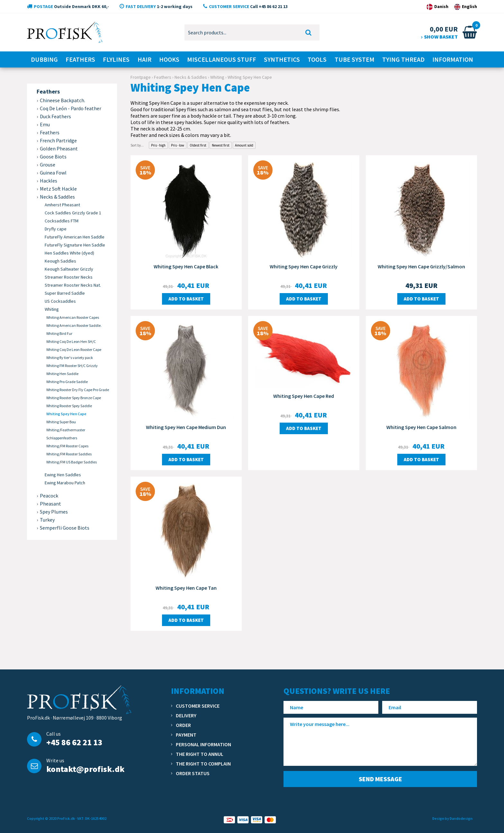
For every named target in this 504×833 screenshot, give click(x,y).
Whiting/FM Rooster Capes (67, 446)
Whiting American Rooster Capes (73, 317)
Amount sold (244, 145)
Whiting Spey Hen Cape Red (304, 396)
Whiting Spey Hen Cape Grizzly (304, 266)
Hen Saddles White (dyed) (69, 253)
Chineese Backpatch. (63, 100)
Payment (186, 735)
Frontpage (141, 77)
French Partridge (58, 140)
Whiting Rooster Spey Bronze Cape (74, 398)
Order (183, 725)
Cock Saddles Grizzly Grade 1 (73, 213)
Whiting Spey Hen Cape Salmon (421, 427)
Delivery (186, 715)
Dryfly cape (56, 229)
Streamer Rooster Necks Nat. (73, 285)
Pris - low (178, 145)
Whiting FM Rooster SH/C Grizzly (72, 366)
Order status (193, 773)
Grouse (48, 165)
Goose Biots (53, 157)
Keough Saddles (60, 261)
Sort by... (137, 145)
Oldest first (198, 145)
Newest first (221, 145)
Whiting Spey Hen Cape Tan (186, 588)
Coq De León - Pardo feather (71, 108)
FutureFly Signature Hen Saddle (75, 245)
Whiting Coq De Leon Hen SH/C (71, 341)
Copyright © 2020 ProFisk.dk (51, 818)
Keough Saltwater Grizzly (69, 269)
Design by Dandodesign (452, 818)
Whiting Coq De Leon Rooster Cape (74, 349)
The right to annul (200, 754)
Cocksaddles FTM (62, 221)
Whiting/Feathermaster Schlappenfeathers (66, 434)
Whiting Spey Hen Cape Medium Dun (186, 427)
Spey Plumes (54, 512)
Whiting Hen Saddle (62, 374)
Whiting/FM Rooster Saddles (69, 454)
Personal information (203, 744)
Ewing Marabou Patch (65, 483)
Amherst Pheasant (62, 205)
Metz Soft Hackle (58, 189)
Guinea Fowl (53, 173)
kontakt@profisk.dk (85, 769)
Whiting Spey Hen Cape (66, 414)
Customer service (198, 706)
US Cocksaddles (60, 301)
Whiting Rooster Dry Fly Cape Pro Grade (78, 390)
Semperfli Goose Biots (65, 528)
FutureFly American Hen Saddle (75, 237)
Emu (45, 124)
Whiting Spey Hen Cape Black (186, 266)
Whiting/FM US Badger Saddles (72, 462)
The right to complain (203, 764)
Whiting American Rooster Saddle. (74, 325)
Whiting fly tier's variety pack (70, 358)
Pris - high (158, 145)
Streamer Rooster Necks (69, 277)
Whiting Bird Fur (59, 333)
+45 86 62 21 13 (74, 742)
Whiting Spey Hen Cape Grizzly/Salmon (421, 266)
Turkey (47, 520)
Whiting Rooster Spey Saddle (69, 406)
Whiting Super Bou (61, 422)
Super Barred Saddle (65, 293)
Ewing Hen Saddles (63, 475)
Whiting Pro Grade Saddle (67, 382)
